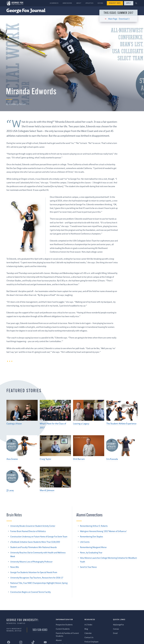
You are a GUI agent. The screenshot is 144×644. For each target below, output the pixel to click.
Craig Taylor (46, 459)
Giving (100, 3)
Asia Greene (12, 459)
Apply (129, 3)
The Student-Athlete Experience (121, 424)
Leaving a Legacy (81, 424)
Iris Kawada (112, 459)
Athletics (90, 3)
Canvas (116, 629)
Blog (86, 629)
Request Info (115, 3)
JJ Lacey (10, 490)
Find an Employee (91, 642)
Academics (54, 3)
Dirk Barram (79, 459)
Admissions (67, 3)
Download (123, 19)
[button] (136, 3)
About (79, 3)
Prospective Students (64, 625)
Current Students (63, 629)
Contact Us (89, 638)
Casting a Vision (14, 424)
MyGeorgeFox (118, 625)
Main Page (112, 19)
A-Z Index (88, 625)
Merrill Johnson (47, 490)
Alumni (59, 640)
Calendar (88, 633)
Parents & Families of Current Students (67, 635)
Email (115, 633)
